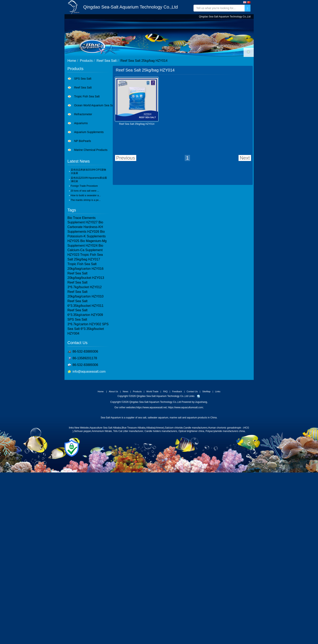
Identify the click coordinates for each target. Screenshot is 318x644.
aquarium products (197, 443)
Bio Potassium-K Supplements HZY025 (87, 262)
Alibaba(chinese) (155, 453)
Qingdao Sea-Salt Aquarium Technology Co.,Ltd (131, 7)
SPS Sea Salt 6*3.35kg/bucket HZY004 (88, 355)
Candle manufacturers (196, 453)
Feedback (200, 24)
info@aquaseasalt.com (89, 397)
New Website (82, 453)
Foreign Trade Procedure (84, 212)
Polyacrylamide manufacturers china (225, 457)
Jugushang (201, 428)
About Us (106, 24)
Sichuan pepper (82, 457)
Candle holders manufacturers (161, 457)
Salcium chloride (174, 453)
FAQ (184, 24)
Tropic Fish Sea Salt (87, 122)
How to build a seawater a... (86, 221)
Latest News (79, 187)
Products (141, 24)
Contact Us (223, 24)
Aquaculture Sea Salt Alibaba (105, 453)
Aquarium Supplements (89, 158)
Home (89, 24)
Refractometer (83, 140)
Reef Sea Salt (107, 86)
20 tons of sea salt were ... (85, 216)
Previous (126, 184)
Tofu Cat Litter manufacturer (128, 457)
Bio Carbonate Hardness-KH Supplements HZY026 (85, 253)
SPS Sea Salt (83, 104)
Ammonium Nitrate (102, 457)
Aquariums (81, 149)
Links (218, 417)
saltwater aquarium (158, 443)
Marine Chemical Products (91, 176)
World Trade (165, 24)
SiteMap (206, 417)
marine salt (176, 443)
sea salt (142, 443)
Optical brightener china (191, 457)
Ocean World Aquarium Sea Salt (95, 131)
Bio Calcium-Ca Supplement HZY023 (85, 276)
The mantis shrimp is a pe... (86, 226)
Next (245, 184)
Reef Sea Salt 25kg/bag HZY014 (137, 150)
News (123, 24)
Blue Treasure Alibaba (134, 453)
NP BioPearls (83, 167)
